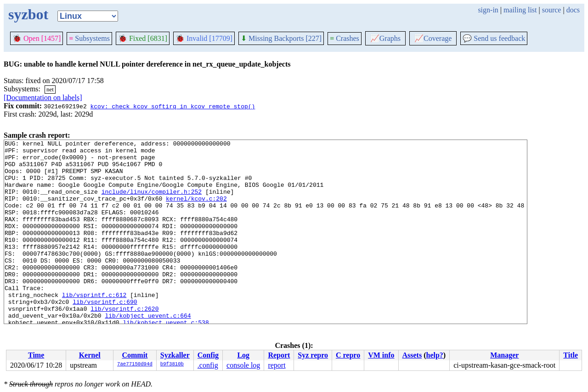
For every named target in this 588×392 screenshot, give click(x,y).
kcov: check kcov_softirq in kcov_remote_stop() (172, 106)
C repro (348, 355)
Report (279, 355)
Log (243, 355)
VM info (381, 355)
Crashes (345, 38)
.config (208, 365)
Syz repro (313, 355)
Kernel (90, 355)
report (277, 365)
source (552, 10)
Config (208, 355)
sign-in (488, 10)
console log (243, 365)
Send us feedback (494, 38)
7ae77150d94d (135, 364)
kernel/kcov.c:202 (196, 211)
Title (571, 355)
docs (573, 10)
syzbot (28, 14)
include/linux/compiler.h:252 (152, 202)
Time (36, 355)
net (50, 89)
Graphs (385, 38)
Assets (412, 355)
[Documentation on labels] (43, 98)
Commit (135, 355)
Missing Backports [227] (281, 38)
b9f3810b (172, 364)
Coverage (433, 38)
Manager (504, 355)
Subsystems (89, 38)
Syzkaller (175, 355)
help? (435, 355)
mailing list (520, 10)
